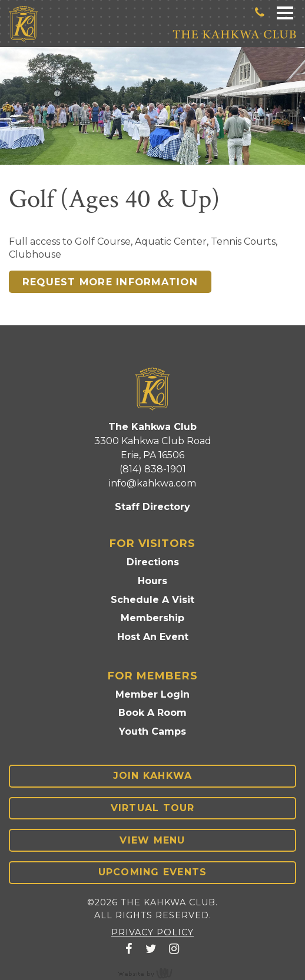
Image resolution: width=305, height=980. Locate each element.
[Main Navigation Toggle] (285, 12)
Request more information (110, 282)
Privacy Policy (152, 932)
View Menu (152, 840)
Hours (152, 581)
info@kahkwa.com (152, 483)
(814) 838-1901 (153, 469)
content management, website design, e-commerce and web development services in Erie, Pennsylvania (152, 973)
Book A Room (152, 713)
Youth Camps (152, 731)
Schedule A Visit (152, 600)
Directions (153, 562)
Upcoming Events (153, 872)
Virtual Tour (153, 808)
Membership (152, 618)
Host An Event (153, 637)
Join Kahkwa (153, 776)
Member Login (152, 694)
